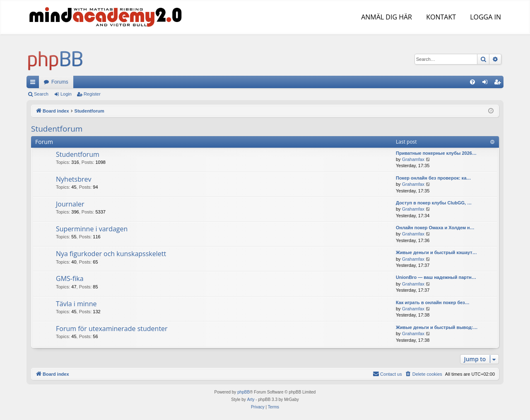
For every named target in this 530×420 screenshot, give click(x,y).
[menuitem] (472, 82)
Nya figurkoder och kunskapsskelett (111, 254)
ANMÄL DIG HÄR (386, 17)
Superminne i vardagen (92, 229)
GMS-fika (70, 278)
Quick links (34, 84)
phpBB (243, 392)
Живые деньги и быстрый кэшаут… (436, 252)
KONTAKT (440, 17)
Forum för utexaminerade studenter (112, 329)
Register (92, 94)
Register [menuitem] (499, 84)
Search (41, 94)
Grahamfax (413, 159)
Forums (60, 82)
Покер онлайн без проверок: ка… (434, 178)
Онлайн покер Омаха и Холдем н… (435, 228)
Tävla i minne (76, 304)
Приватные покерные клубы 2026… (436, 153)
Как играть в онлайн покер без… (433, 302)
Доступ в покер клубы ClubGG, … (434, 203)
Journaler (70, 204)
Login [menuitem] (487, 84)
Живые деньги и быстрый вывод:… (437, 327)
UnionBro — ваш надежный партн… (436, 277)
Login (66, 94)
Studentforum (57, 129)
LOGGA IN (485, 17)
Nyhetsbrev (74, 179)
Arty (251, 400)
